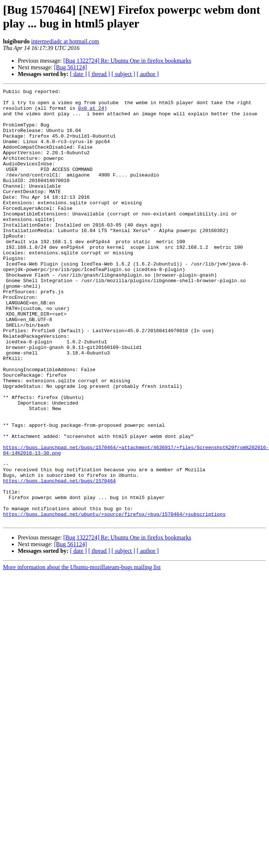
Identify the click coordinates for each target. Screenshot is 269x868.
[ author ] (148, 74)
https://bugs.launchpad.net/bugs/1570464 (59, 560)
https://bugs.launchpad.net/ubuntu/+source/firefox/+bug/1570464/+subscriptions (114, 600)
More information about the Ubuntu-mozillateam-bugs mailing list (82, 654)
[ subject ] (123, 74)
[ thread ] (99, 74)
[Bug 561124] (71, 67)
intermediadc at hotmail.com (65, 41)
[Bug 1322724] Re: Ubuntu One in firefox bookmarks (127, 61)
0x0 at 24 (91, 112)
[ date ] (78, 74)
